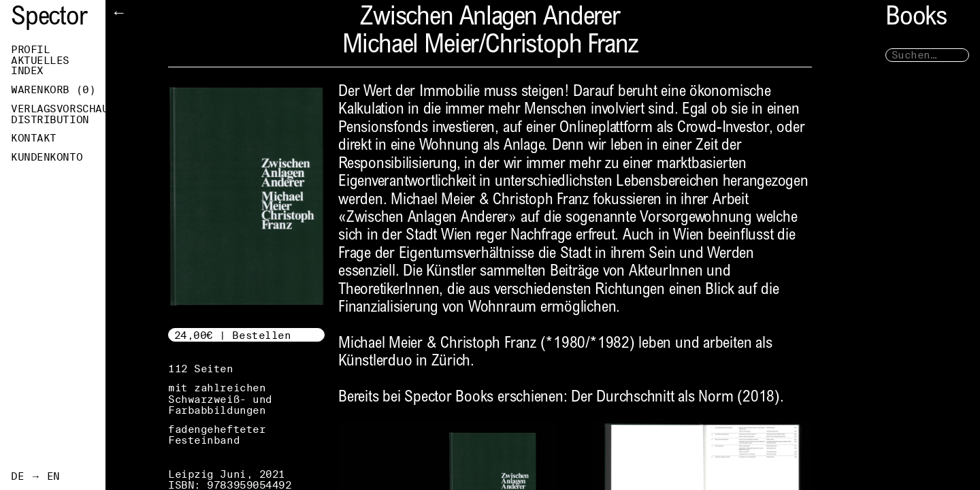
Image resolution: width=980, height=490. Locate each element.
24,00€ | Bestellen (233, 335)
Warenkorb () (53, 90)
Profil (30, 50)
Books (916, 19)
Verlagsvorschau (58, 109)
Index (27, 71)
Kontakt (34, 138)
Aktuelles (40, 61)
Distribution (50, 120)
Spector (49, 19)
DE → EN (35, 476)
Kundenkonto (47, 157)
